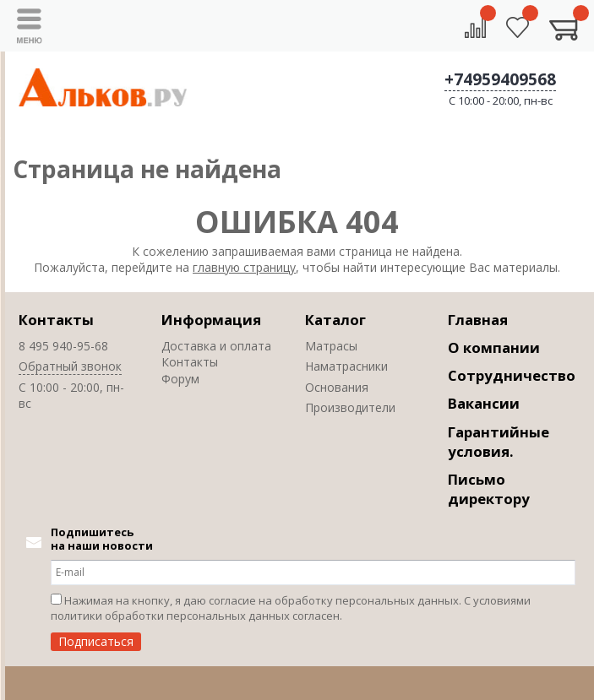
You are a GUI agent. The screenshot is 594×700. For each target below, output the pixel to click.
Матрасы (331, 346)
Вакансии (484, 403)
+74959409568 (500, 79)
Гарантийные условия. (499, 442)
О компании (494, 347)
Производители (350, 407)
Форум (180, 379)
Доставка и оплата (216, 346)
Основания (337, 387)
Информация (211, 320)
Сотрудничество (512, 375)
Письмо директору (489, 489)
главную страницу (244, 267)
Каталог (335, 320)
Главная (478, 320)
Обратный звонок (70, 366)
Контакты (56, 320)
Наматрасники (346, 366)
